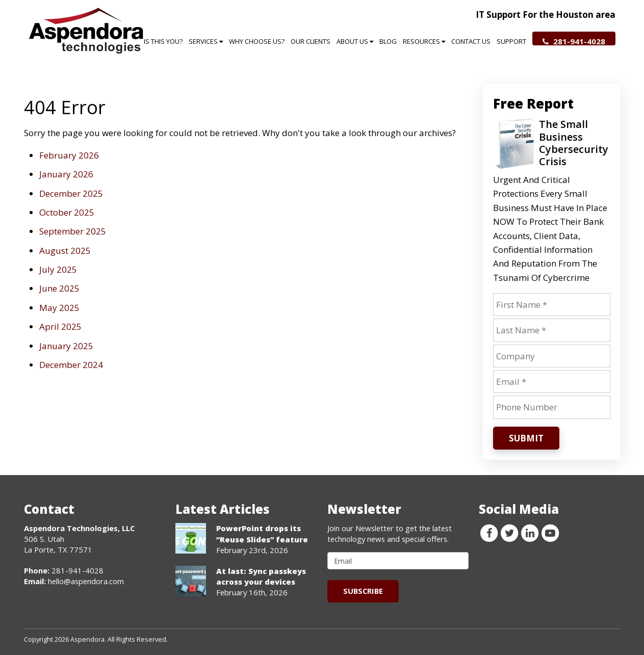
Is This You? (163, 41)
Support (511, 41)
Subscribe (363, 591)
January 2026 (66, 174)
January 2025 (66, 346)
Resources (424, 41)
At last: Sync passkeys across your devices (261, 576)
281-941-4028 (574, 41)
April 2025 (60, 326)
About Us (355, 41)
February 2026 (69, 155)
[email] (398, 561)
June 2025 (59, 288)
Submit (526, 438)
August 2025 (65, 251)
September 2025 (73, 231)
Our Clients (311, 41)
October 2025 (67, 212)
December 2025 (71, 193)
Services (206, 41)
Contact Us (471, 41)
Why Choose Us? (257, 41)
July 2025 (58, 269)
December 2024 (71, 365)
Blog (388, 41)
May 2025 (59, 308)
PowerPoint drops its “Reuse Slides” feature (262, 533)
